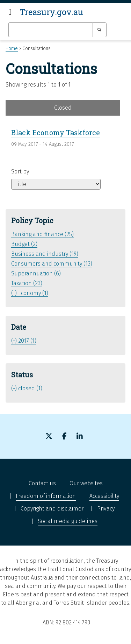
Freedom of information (46, 496)
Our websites (86, 483)
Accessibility (104, 496)
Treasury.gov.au (51, 12)
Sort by (20, 172)
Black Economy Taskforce (56, 132)
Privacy (106, 509)
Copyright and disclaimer (52, 509)
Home (12, 49)
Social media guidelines (68, 521)
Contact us (42, 483)
